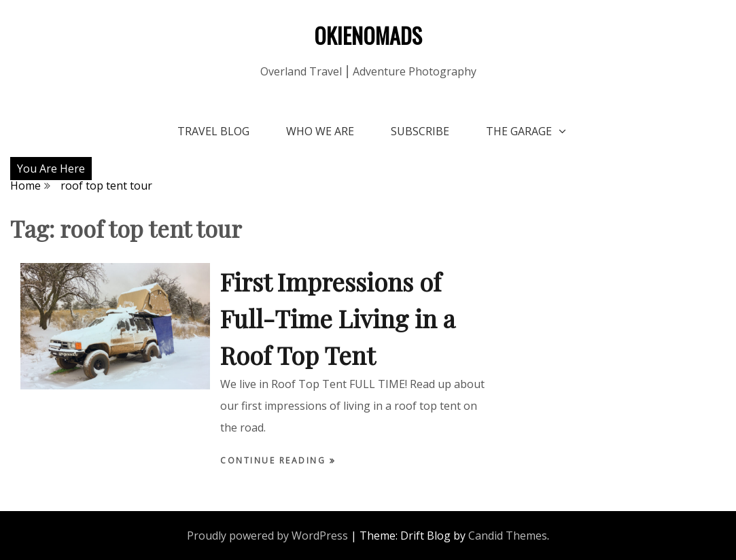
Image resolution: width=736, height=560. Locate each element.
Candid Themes (508, 536)
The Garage (519, 131)
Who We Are (320, 131)
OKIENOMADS (368, 35)
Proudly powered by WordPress (267, 536)
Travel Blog (213, 131)
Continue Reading (275, 460)
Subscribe (420, 131)
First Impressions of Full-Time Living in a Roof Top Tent (338, 318)
